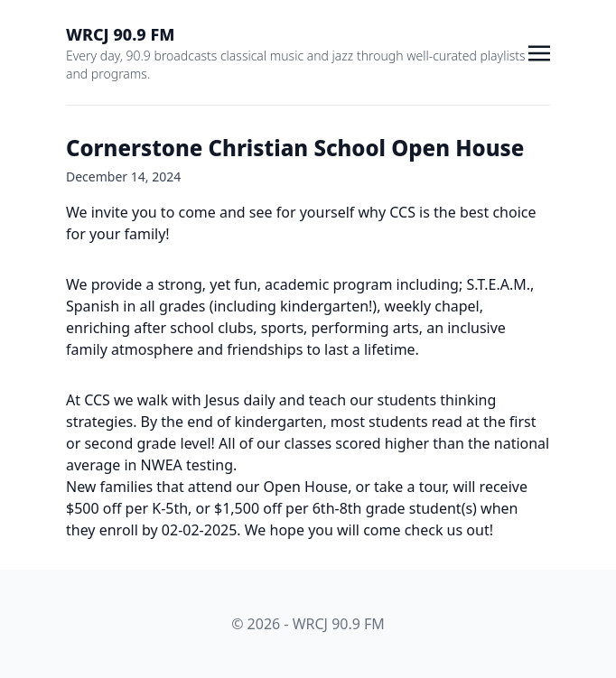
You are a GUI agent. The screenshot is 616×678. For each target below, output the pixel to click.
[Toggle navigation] (539, 51)
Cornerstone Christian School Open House (295, 148)
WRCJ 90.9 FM (120, 34)
